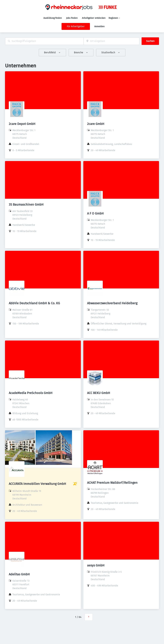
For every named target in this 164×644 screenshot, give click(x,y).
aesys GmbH (96, 565)
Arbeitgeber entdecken (94, 18)
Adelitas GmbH (19, 574)
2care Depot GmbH (22, 124)
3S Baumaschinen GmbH (26, 205)
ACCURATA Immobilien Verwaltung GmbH (37, 484)
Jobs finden (72, 18)
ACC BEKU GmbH (99, 393)
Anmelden (99, 27)
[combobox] (44, 41)
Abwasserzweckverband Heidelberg (112, 303)
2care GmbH (96, 124)
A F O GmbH (95, 213)
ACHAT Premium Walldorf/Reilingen (112, 483)
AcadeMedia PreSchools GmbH (31, 393)
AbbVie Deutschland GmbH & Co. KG (34, 303)
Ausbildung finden (53, 18)
